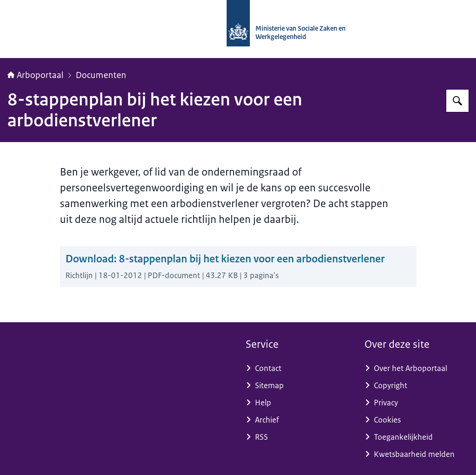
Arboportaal (36, 75)
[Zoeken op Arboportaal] (457, 101)
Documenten (101, 75)
